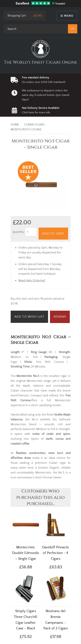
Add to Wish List (29, 317)
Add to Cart (53, 234)
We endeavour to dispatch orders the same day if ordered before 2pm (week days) (46, 95)
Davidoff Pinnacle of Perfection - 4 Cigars (55, 553)
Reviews (60, 317)
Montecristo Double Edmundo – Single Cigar (26, 553)
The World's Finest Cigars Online (40, 62)
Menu (69, 16)
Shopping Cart (17, 16)
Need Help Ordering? (32, 280)
